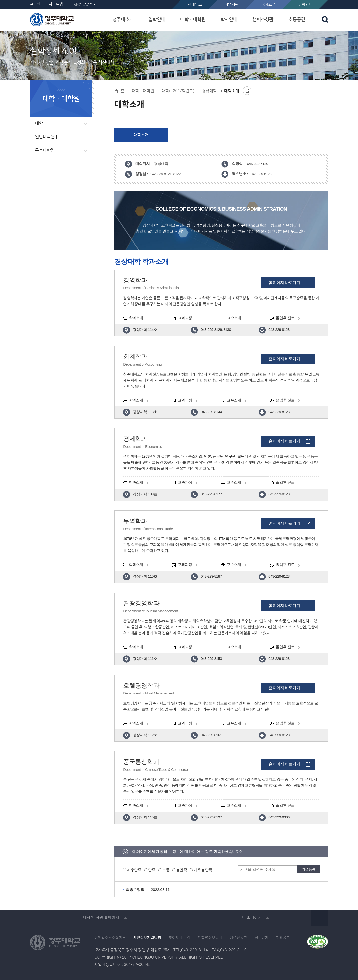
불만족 (182, 870)
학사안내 (229, 20)
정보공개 (262, 938)
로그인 (35, 4)
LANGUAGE (82, 5)
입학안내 (305, 5)
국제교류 (268, 5)
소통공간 (297, 20)
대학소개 (141, 135)
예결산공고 (238, 938)
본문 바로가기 (179, 0)
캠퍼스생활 (263, 20)
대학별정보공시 (210, 938)
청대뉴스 (195, 5)
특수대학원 (45, 150)
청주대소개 (123, 20)
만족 (152, 870)
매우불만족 (203, 870)
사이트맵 (56, 4)
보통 (166, 870)
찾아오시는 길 (179, 938)
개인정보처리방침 (147, 938)
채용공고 (283, 938)
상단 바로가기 (319, 918)
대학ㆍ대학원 (193, 20)
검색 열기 (325, 19)
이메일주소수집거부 (110, 938)
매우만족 (134, 870)
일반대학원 (45, 137)
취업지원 (232, 5)
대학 (39, 123)
